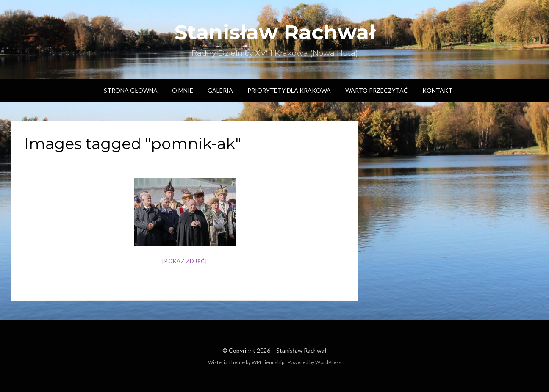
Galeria (220, 90)
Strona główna (131, 90)
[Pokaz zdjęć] (185, 261)
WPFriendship (268, 362)
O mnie (183, 90)
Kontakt (437, 90)
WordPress (328, 362)
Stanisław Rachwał (275, 32)
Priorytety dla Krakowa (289, 90)
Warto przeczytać (377, 90)
